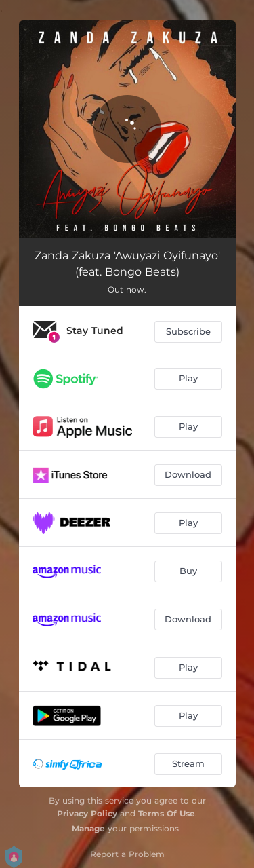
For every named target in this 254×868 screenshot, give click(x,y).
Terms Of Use (167, 813)
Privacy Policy (87, 813)
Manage (88, 828)
